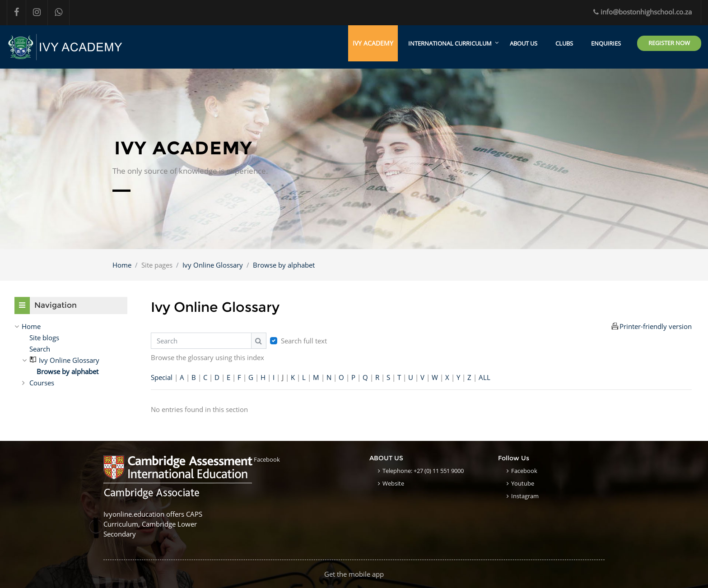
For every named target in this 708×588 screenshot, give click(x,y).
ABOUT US (524, 43)
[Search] (201, 341)
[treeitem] (71, 326)
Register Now (669, 43)
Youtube (523, 483)
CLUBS (564, 43)
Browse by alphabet (284, 265)
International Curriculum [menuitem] (450, 43)
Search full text (304, 341)
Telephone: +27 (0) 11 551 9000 (423, 471)
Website (393, 483)
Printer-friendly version (656, 326)
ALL (484, 378)
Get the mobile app (354, 574)
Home (122, 265)
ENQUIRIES (606, 43)
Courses (42, 383)
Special (162, 378)
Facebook (267, 459)
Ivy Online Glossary (213, 265)
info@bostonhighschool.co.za (643, 12)
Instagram (525, 496)
